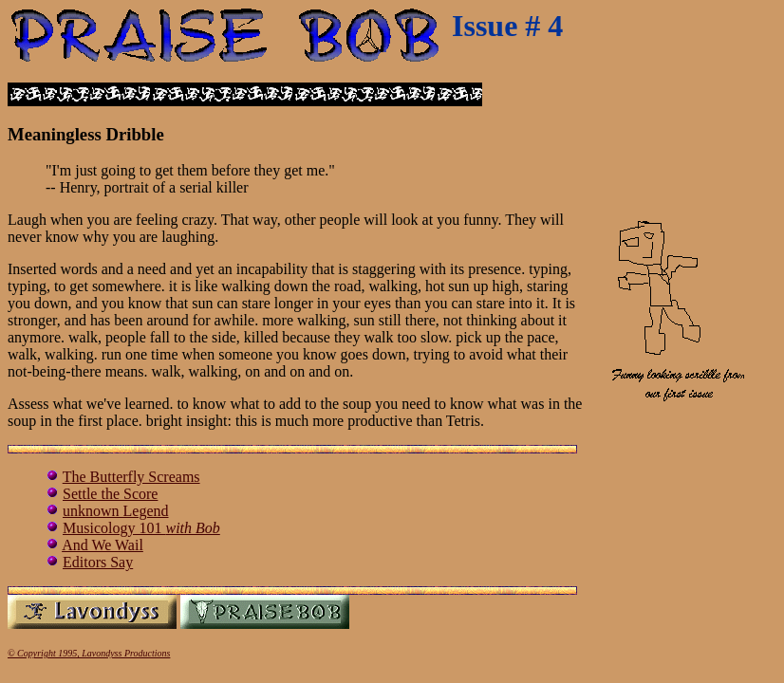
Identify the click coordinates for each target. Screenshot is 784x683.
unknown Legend (116, 511)
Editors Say (98, 562)
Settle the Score (110, 494)
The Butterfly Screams (131, 477)
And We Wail (103, 545)
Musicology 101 (141, 528)
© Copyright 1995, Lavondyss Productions (89, 653)
